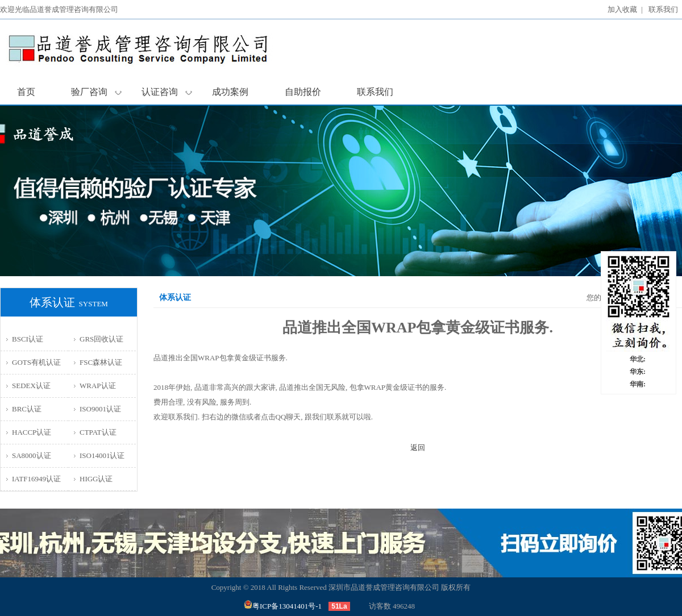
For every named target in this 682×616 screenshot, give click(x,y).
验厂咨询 (96, 92)
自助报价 (303, 92)
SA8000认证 (32, 455)
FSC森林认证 (101, 362)
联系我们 (663, 9)
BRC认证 (27, 409)
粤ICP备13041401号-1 (283, 606)
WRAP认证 (98, 386)
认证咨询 (167, 92)
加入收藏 (622, 9)
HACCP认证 (32, 432)
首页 (26, 92)
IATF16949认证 (36, 479)
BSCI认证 (28, 339)
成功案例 (230, 92)
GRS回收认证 (101, 339)
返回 (418, 448)
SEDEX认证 (31, 386)
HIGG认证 (96, 479)
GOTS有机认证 (36, 362)
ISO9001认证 (100, 409)
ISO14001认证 (102, 455)
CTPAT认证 (98, 432)
